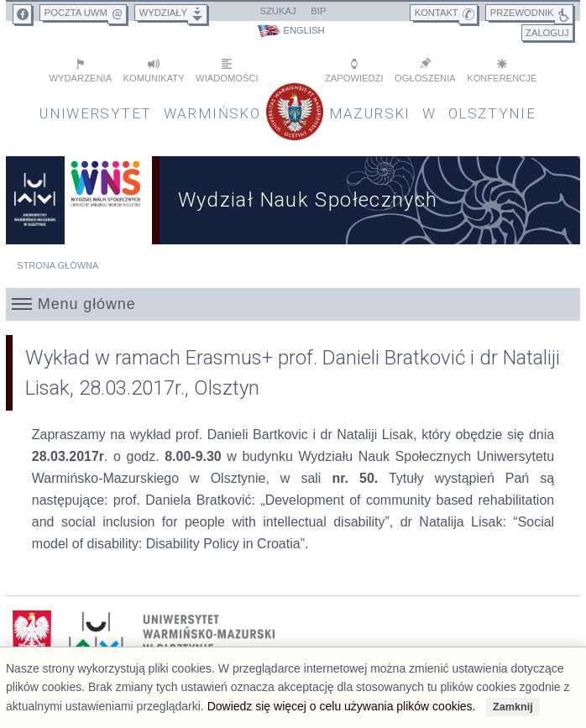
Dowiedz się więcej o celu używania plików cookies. (342, 706)
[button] (293, 304)
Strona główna (58, 265)
